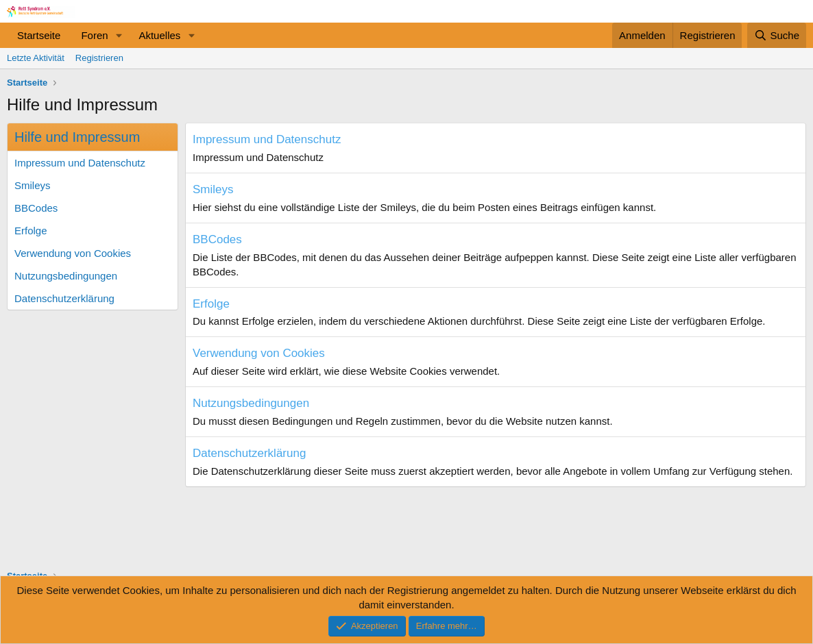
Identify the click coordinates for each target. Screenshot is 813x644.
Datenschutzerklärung (64, 298)
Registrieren (99, 58)
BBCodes (36, 208)
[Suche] (777, 35)
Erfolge (31, 231)
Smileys (33, 185)
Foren (94, 35)
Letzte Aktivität (36, 58)
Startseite (39, 35)
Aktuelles (159, 35)
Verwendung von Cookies (73, 253)
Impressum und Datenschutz (80, 163)
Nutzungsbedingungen (66, 276)
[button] (119, 35)
